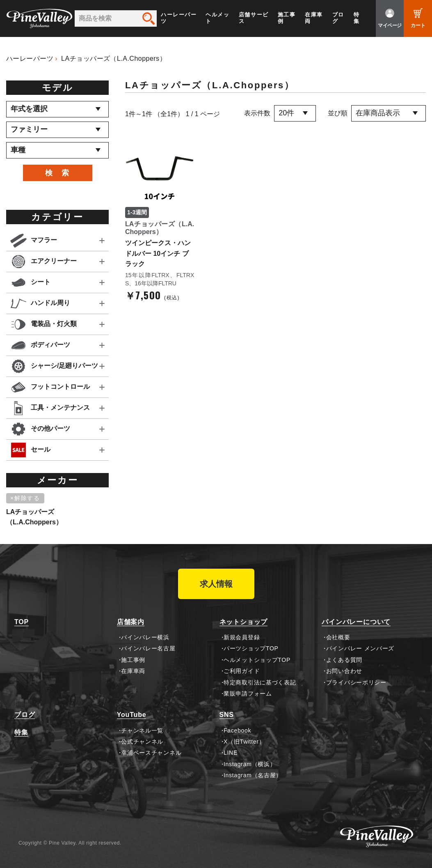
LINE (231, 753)
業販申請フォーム (248, 693)
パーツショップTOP (251, 648)
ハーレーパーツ (179, 18)
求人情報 (216, 584)
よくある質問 (344, 660)
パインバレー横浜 (145, 637)
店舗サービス (254, 18)
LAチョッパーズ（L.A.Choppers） (114, 59)
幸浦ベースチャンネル (151, 753)
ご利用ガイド (242, 671)
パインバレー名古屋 (148, 648)
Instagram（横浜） (250, 764)
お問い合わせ (344, 671)
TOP (22, 622)
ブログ (338, 18)
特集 (357, 18)
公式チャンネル (142, 742)
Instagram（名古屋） (253, 775)
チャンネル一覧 (142, 730)
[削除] (27, 498)
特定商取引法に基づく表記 (260, 682)
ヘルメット (217, 18)
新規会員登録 (242, 637)
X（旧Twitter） (244, 742)
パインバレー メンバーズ (360, 648)
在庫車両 (314, 18)
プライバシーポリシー (356, 682)
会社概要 (338, 637)
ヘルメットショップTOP (257, 660)
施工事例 (287, 18)
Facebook (237, 730)
